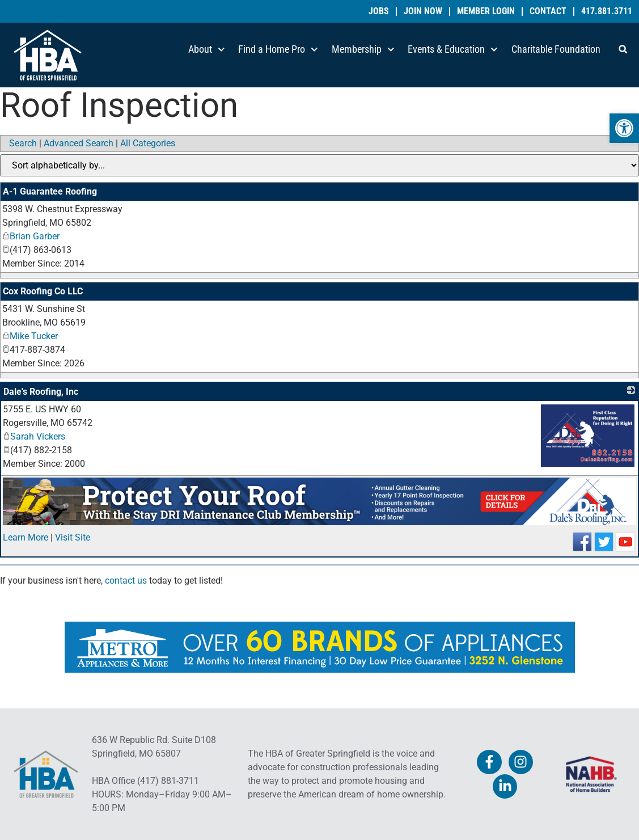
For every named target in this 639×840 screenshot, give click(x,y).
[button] (623, 49)
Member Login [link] (486, 11)
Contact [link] (548, 11)
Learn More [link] (26, 537)
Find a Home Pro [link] (278, 50)
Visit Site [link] (73, 537)
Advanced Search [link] (79, 143)
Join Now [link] (423, 11)
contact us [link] (126, 581)
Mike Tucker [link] (30, 336)
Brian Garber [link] (31, 236)
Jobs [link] (379, 11)
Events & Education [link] (453, 50)
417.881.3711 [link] (607, 11)
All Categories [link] (148, 143)
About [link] (207, 50)
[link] (624, 128)
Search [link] (23, 143)
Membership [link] (363, 50)
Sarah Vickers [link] (34, 436)
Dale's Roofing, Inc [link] (41, 392)
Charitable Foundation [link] (556, 49)
